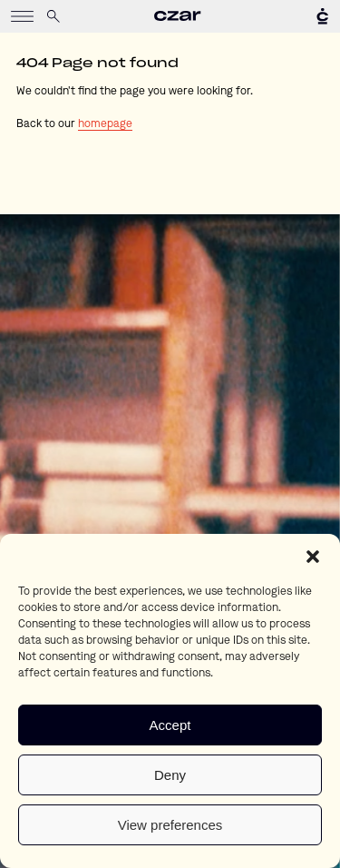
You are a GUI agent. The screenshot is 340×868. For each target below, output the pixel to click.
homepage (105, 124)
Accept (170, 725)
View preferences (170, 825)
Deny (170, 775)
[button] (313, 557)
